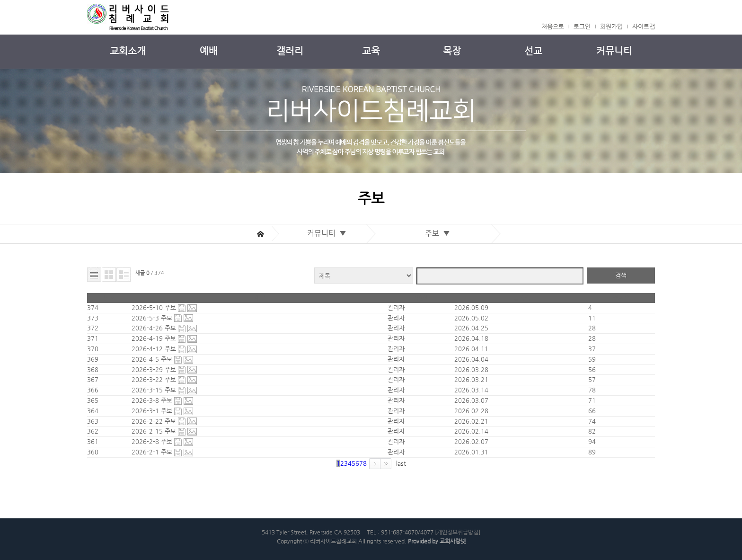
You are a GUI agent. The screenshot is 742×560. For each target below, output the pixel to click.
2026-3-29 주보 (155, 369)
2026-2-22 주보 (155, 421)
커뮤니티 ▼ (329, 233)
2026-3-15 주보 (155, 390)
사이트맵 (644, 26)
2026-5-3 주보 (153, 318)
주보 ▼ (439, 233)
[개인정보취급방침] (458, 532)
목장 (452, 51)
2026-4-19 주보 (155, 338)
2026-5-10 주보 (155, 307)
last (401, 463)
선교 (533, 51)
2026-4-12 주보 (155, 349)
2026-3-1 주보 (153, 411)
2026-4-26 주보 (155, 328)
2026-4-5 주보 (153, 359)
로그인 (582, 26)
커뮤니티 (614, 51)
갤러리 (290, 51)
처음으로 (553, 26)
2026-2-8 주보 (153, 441)
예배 (209, 51)
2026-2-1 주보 (153, 452)
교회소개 (128, 51)
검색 (621, 275)
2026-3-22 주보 (155, 379)
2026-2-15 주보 (155, 431)
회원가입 (611, 26)
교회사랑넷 (453, 541)
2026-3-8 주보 (153, 400)
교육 (371, 51)
